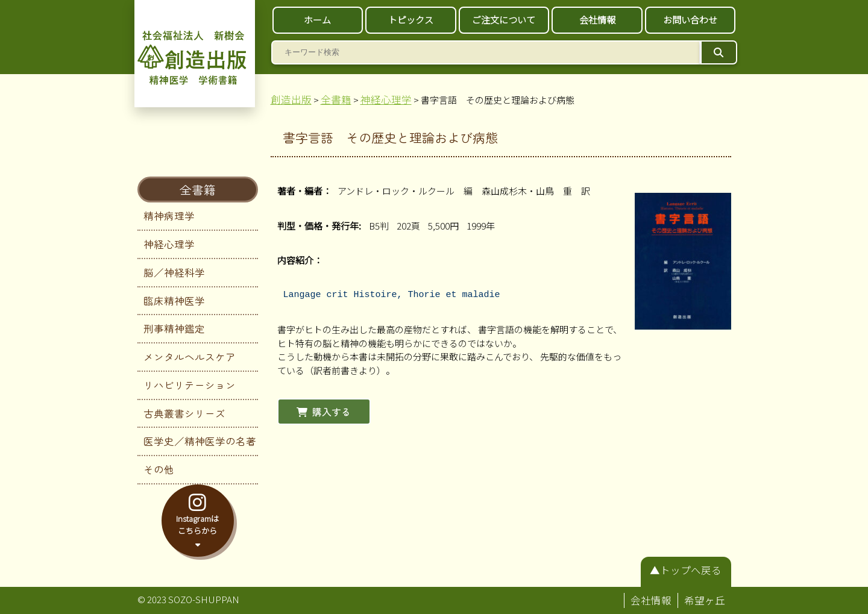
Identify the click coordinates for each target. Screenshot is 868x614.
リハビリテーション (190, 385)
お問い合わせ (690, 20)
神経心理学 (169, 244)
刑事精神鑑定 (174, 328)
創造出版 (291, 99)
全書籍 (198, 190)
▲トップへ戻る (686, 570)
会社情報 (597, 20)
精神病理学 (169, 216)
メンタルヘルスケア (190, 357)
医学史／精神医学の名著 (200, 441)
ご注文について (504, 20)
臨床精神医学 (174, 301)
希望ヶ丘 (705, 600)
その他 (159, 469)
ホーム (317, 20)
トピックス (411, 20)
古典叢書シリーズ (184, 413)
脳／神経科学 (174, 272)
